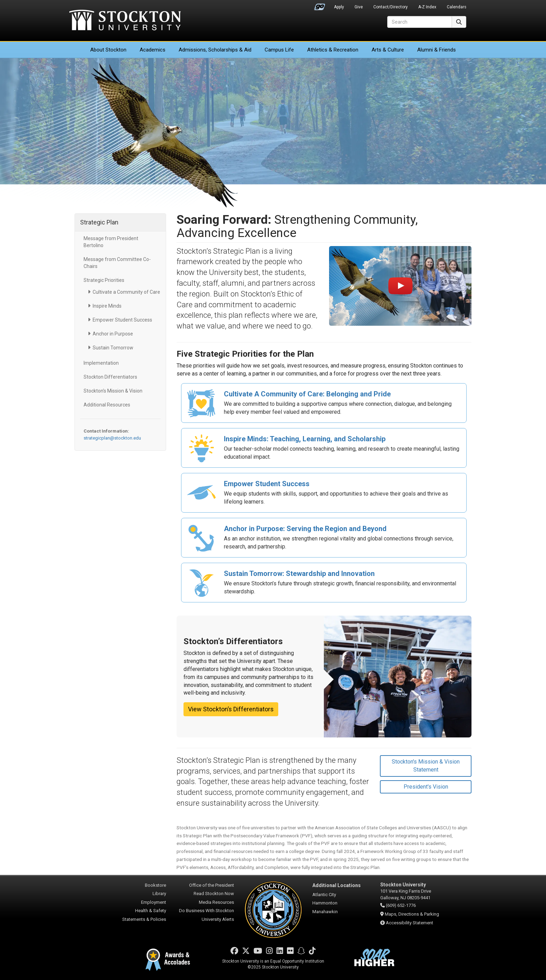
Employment (154, 902)
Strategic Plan (99, 222)
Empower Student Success (122, 320)
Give (359, 7)
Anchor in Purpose (113, 334)
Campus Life (279, 50)
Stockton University (125, 21)
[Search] (420, 22)
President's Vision (426, 787)
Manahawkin (325, 912)
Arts (388, 50)
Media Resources (216, 902)
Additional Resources (107, 405)
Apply (339, 7)
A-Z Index (427, 7)
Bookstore (155, 885)
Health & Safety (151, 911)
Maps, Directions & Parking (412, 914)
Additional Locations (337, 885)
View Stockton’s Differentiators (231, 709)
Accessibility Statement (409, 923)
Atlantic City (324, 895)
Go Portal (320, 5)
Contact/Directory (391, 7)
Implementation (101, 363)
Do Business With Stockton (206, 911)
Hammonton (325, 903)
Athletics (333, 50)
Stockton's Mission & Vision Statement (426, 766)
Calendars (457, 7)
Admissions (215, 50)
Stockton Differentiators (110, 377)
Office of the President (212, 885)
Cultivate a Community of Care (126, 292)
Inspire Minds (107, 306)
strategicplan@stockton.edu (112, 438)
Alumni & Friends (436, 50)
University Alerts (218, 919)
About (108, 50)
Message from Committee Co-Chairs (117, 263)
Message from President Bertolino (111, 242)
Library (159, 894)
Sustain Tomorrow (113, 348)
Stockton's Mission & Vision (113, 391)
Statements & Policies (144, 919)
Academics (153, 50)
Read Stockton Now (214, 894)
